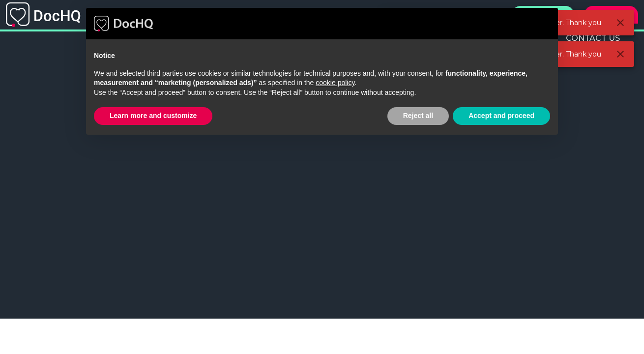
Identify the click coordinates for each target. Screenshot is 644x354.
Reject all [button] (418, 116)
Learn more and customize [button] (153, 116)
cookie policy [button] (335, 83)
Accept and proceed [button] (501, 116)
